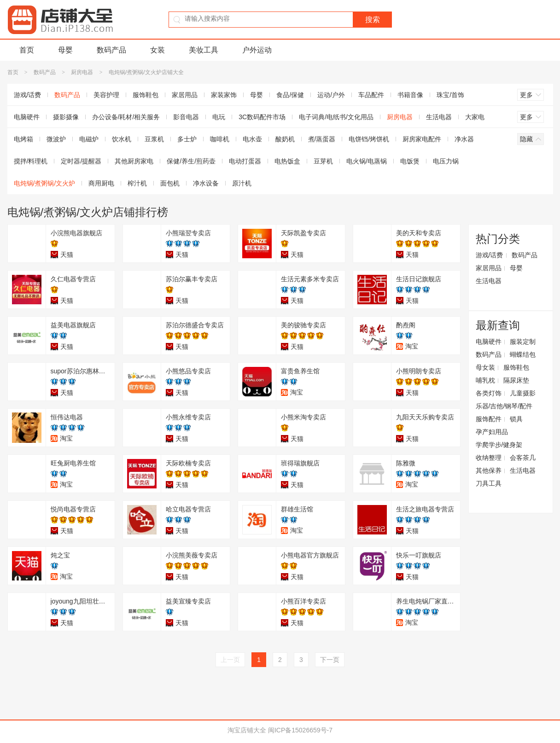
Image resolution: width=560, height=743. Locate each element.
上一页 (230, 660)
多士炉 (187, 139)
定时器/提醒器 (81, 161)
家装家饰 (224, 95)
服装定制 (523, 342)
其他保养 (489, 470)
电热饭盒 (287, 161)
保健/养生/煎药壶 (191, 161)
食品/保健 (290, 95)
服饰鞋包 (146, 95)
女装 (157, 50)
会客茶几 (523, 458)
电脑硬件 (27, 117)
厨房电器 (82, 72)
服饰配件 (489, 419)
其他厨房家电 (134, 161)
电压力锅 (446, 161)
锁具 (516, 419)
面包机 (170, 183)
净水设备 (206, 183)
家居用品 (185, 95)
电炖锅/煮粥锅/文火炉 (45, 183)
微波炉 (56, 139)
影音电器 (186, 117)
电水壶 (252, 139)
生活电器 (439, 117)
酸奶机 (285, 139)
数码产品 (111, 50)
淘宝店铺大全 (247, 730)
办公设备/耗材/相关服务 (126, 117)
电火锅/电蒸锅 (367, 161)
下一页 (330, 660)
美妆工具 (204, 50)
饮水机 (122, 139)
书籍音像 (410, 95)
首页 (27, 50)
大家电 (475, 117)
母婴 (65, 50)
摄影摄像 (66, 117)
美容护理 (106, 95)
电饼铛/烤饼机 (369, 139)
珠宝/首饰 (450, 95)
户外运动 (257, 50)
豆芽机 (323, 161)
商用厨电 (101, 183)
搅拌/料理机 (31, 161)
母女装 (485, 367)
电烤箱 (23, 139)
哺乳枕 (485, 380)
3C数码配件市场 (262, 117)
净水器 (464, 139)
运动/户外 (331, 95)
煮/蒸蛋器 (322, 139)
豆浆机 (154, 139)
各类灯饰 (489, 393)
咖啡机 (220, 139)
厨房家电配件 (422, 139)
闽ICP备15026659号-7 (300, 730)
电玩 (219, 117)
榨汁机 (137, 183)
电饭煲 (410, 161)
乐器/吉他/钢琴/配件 (504, 406)
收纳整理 (489, 458)
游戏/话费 (28, 95)
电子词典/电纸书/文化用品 (336, 117)
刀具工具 (489, 483)
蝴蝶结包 (523, 354)
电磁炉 (89, 139)
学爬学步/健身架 (499, 445)
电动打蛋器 (245, 161)
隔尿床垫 (516, 380)
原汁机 (242, 183)
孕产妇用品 (492, 432)
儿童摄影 (523, 393)
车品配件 (371, 95)
